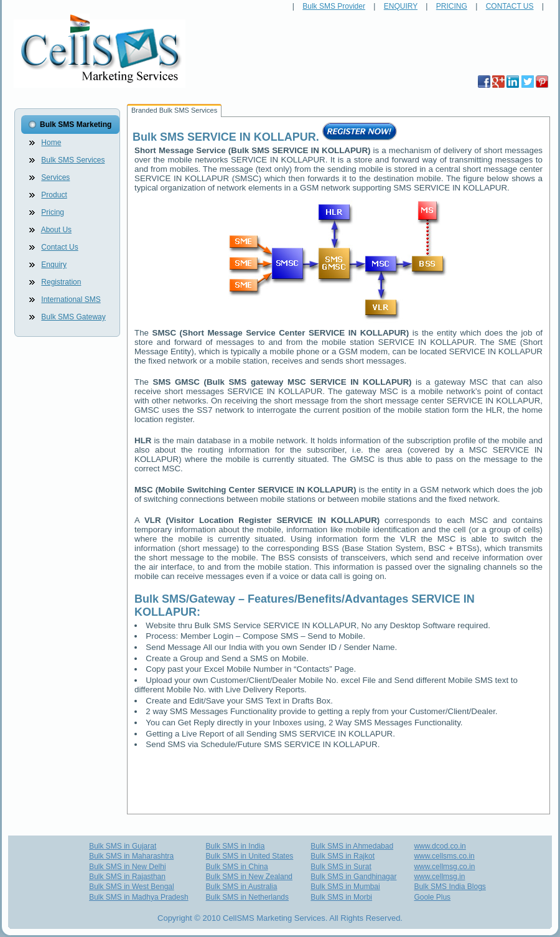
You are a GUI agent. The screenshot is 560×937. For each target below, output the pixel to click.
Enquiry (54, 265)
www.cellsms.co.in (444, 856)
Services (55, 177)
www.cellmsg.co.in (444, 867)
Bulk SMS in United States (250, 856)
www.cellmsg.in (439, 877)
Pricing (53, 212)
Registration (61, 282)
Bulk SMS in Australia (242, 887)
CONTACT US (510, 6)
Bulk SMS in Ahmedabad (352, 846)
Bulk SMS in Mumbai (345, 887)
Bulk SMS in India (236, 846)
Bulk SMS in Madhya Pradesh (138, 897)
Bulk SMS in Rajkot (343, 856)
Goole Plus (432, 897)
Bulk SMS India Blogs (450, 887)
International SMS (71, 299)
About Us (56, 230)
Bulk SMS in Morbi (341, 897)
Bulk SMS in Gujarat (123, 846)
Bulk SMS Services (73, 160)
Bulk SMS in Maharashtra (131, 856)
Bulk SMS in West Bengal (132, 887)
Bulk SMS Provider (334, 6)
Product (54, 195)
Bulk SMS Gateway (73, 317)
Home (51, 143)
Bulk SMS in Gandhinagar (353, 877)
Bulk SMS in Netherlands (247, 897)
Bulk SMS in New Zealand (249, 877)
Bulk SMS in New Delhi (127, 867)
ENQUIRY (401, 6)
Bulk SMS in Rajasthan (127, 877)
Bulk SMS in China (237, 867)
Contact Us (59, 247)
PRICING (452, 6)
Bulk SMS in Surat (341, 867)
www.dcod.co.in (440, 846)
